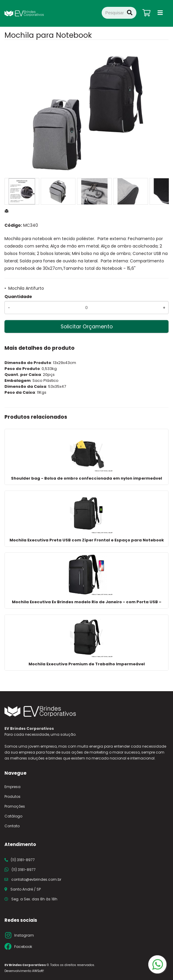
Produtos (12, 797)
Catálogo (13, 816)
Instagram (24, 935)
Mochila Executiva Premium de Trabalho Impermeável (87, 664)
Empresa (12, 787)
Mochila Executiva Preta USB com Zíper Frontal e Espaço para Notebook (87, 540)
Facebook (23, 947)
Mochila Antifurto (26, 288)
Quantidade (18, 297)
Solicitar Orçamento (87, 327)
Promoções (15, 806)
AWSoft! (38, 971)
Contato (12, 826)
